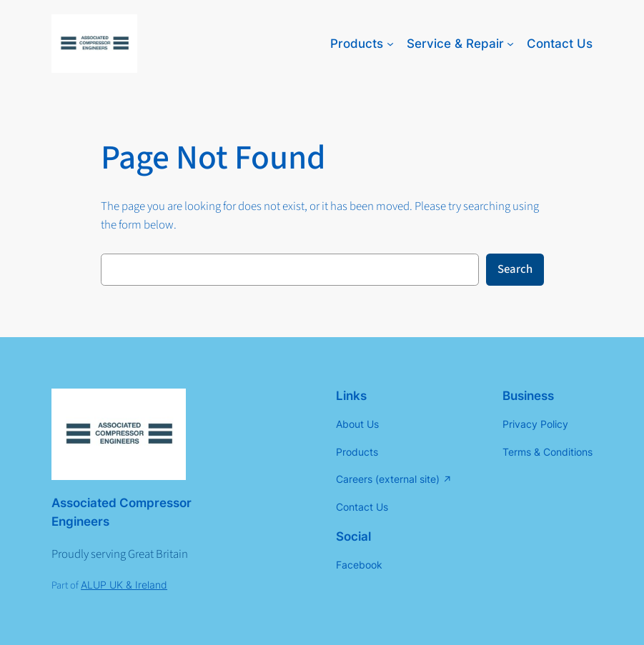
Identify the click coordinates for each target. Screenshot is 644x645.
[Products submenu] (390, 44)
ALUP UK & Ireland (124, 585)
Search (515, 269)
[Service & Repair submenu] (510, 44)
